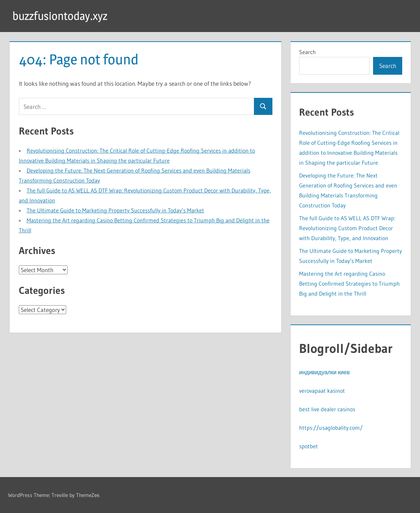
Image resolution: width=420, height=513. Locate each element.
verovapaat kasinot (322, 391)
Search (307, 52)
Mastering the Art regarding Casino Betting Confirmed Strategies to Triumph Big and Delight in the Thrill (349, 284)
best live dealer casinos (327, 409)
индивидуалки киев (324, 372)
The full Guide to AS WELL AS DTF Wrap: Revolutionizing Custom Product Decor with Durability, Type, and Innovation (347, 228)
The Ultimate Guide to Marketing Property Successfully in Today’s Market (115, 210)
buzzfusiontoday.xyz (60, 16)
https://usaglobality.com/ (331, 428)
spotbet (309, 446)
